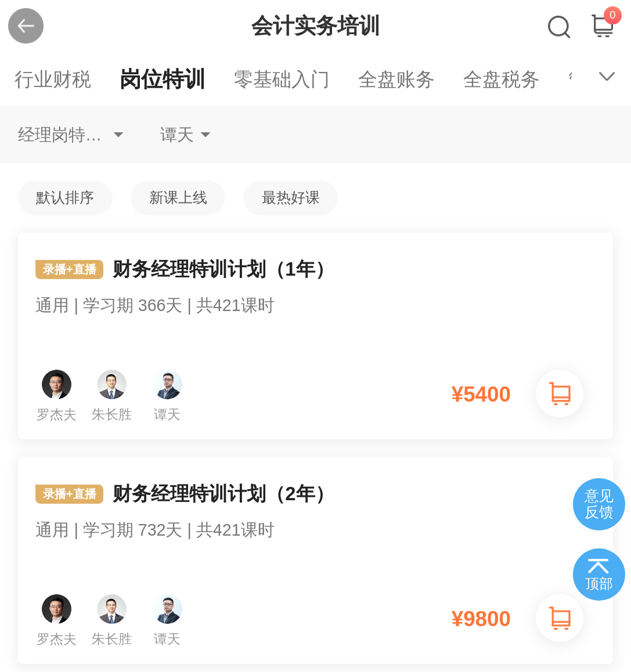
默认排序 (65, 198)
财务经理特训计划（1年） (316, 299)
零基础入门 (282, 79)
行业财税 (53, 79)
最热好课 (291, 198)
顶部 (599, 584)
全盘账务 (396, 79)
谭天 (177, 135)
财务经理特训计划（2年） (316, 524)
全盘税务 (502, 79)
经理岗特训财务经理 (71, 135)
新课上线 (178, 198)
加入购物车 (560, 393)
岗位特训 (163, 79)
